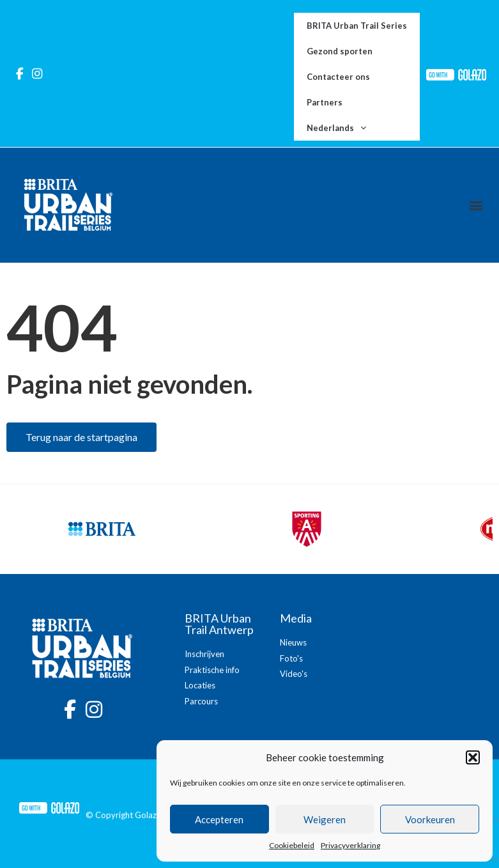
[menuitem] (357, 128)
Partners (325, 102)
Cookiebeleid (292, 845)
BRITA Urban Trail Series (357, 26)
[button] (473, 757)
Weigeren (325, 819)
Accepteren (219, 819)
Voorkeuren (430, 819)
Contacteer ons (338, 77)
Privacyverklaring (350, 845)
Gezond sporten (340, 51)
